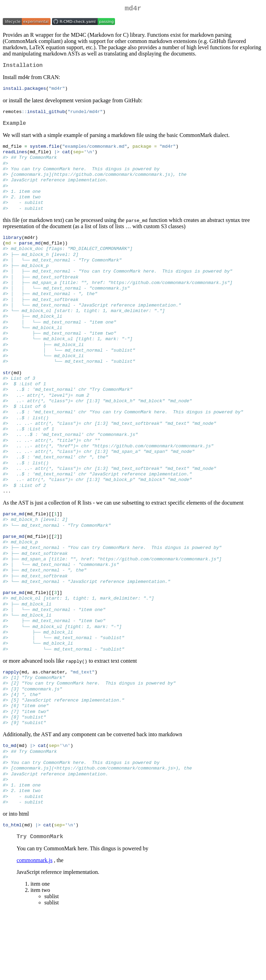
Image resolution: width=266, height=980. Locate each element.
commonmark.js (35, 929)
